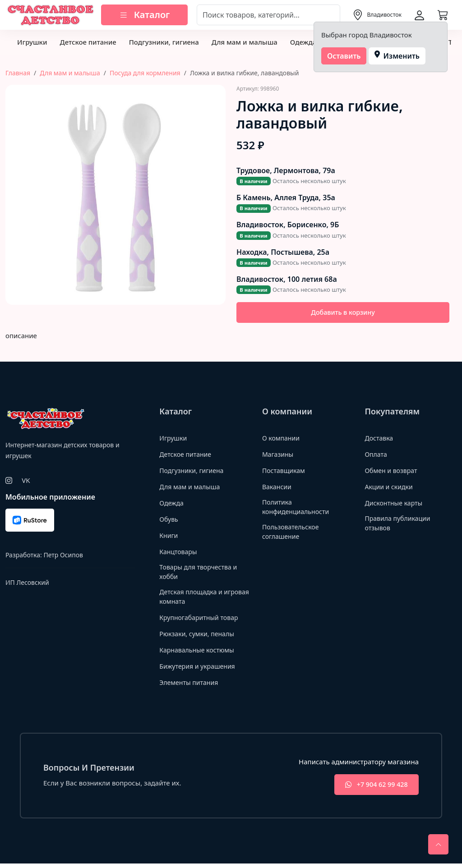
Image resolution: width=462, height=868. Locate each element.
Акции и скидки (390, 487)
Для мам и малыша (245, 42)
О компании (282, 439)
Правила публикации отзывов (400, 525)
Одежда (303, 42)
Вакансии (278, 487)
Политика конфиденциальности (298, 508)
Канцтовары (179, 552)
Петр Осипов (63, 556)
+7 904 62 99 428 (372, 788)
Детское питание (88, 42)
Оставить (344, 56)
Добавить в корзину (343, 313)
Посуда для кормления (145, 73)
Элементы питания (191, 685)
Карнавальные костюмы (199, 653)
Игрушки (32, 42)
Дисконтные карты (395, 504)
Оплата (377, 455)
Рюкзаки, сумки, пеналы (199, 637)
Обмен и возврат (393, 471)
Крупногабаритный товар (201, 620)
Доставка (380, 439)
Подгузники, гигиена (164, 42)
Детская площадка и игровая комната (193, 599)
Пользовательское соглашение (292, 535)
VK (26, 482)
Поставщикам (285, 471)
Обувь (169, 520)
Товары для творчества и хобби (201, 573)
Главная (18, 73)
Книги (169, 536)
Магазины (279, 455)
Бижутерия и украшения (200, 669)
